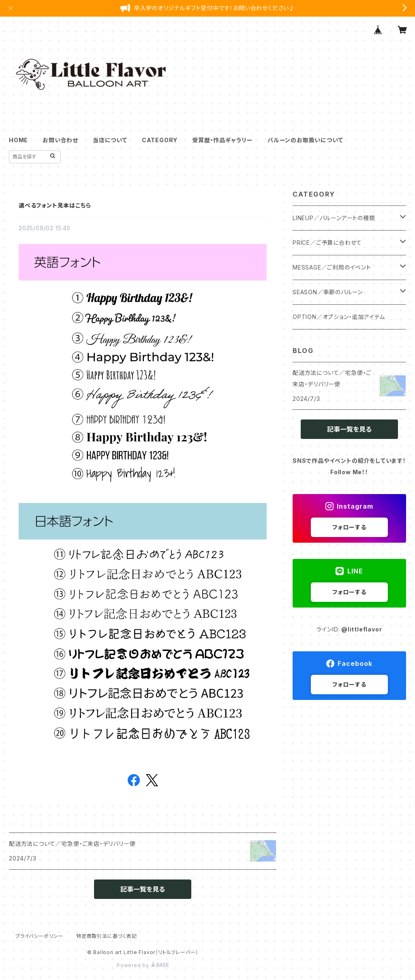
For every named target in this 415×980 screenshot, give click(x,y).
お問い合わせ (60, 140)
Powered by (143, 965)
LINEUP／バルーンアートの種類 (334, 218)
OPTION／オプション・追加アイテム (339, 317)
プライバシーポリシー (39, 936)
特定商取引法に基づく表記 (107, 936)
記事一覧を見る (143, 889)
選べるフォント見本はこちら (55, 205)
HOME (18, 140)
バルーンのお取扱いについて (305, 140)
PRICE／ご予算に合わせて (327, 243)
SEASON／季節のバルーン (328, 292)
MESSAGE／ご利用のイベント (332, 267)
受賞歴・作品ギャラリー (222, 140)
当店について (110, 140)
